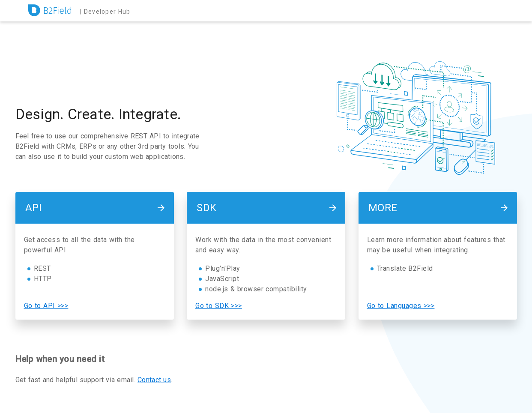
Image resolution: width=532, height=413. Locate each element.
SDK (207, 208)
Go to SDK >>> (219, 306)
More (383, 208)
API (34, 208)
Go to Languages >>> (401, 306)
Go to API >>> (46, 306)
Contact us (154, 380)
